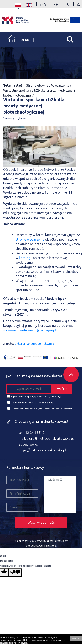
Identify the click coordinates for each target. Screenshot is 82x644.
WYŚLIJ (62, 389)
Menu (25, 40)
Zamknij (76, 639)
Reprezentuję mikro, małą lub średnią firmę (30, 402)
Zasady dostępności (79, 5)
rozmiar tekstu (43, 5)
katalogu (26, 258)
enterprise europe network (34, 344)
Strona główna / (39, 85)
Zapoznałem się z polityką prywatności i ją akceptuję (34, 396)
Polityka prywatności (67, 5)
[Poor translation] (15, 572)
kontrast (56, 5)
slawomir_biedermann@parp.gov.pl (29, 330)
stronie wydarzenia (30, 239)
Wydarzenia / (61, 85)
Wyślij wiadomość (41, 522)
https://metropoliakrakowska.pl (42, 450)
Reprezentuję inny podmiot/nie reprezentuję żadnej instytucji (40, 408)
